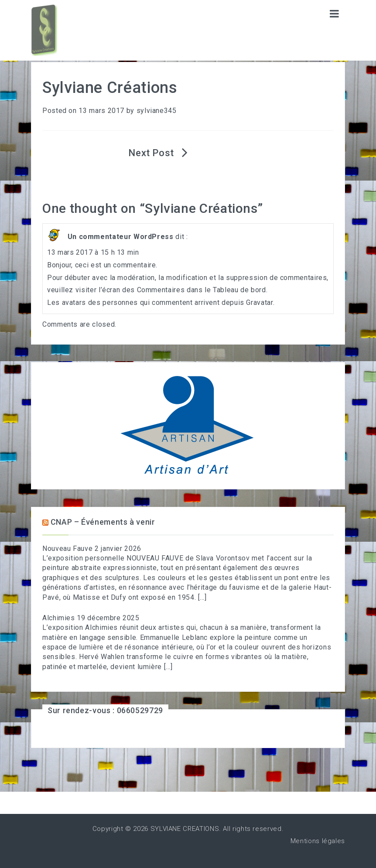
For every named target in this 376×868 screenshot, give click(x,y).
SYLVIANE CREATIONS (185, 829)
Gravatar (259, 302)
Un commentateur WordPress (121, 237)
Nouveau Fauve (67, 548)
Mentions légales (318, 841)
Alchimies (59, 618)
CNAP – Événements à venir (103, 522)
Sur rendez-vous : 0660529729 (105, 710)
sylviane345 (157, 111)
